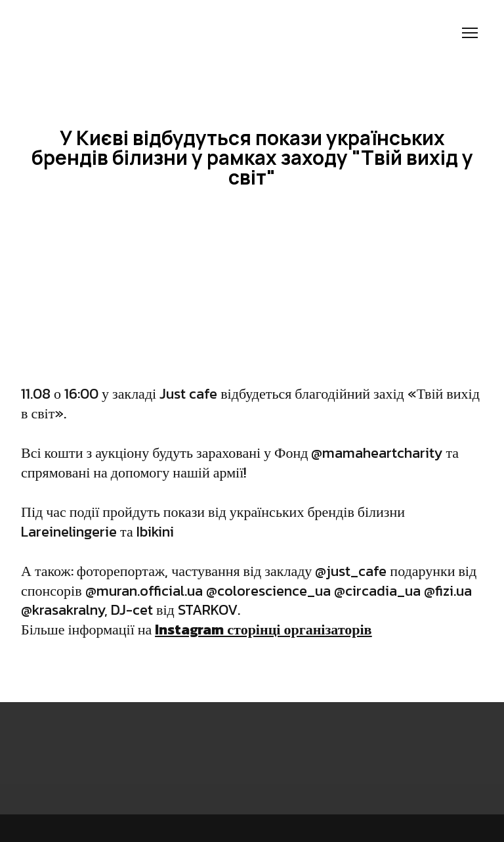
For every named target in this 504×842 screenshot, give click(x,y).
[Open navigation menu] (470, 33)
